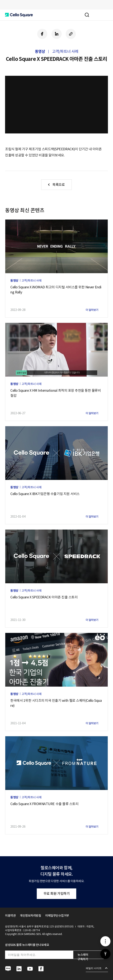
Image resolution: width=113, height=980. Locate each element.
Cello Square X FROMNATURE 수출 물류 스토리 (44, 804)
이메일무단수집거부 (57, 916)
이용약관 (10, 916)
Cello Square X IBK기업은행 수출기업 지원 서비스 (45, 494)
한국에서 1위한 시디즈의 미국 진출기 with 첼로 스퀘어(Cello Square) (56, 703)
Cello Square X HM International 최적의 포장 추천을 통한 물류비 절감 (56, 393)
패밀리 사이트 (94, 968)
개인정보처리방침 (30, 916)
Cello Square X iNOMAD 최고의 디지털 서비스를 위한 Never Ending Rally (56, 290)
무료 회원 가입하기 (56, 893)
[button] (19, 15)
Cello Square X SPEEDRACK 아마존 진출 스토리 (44, 597)
